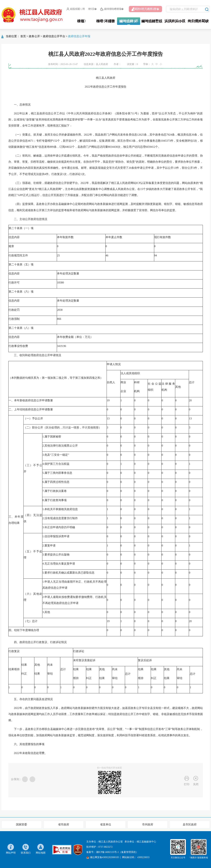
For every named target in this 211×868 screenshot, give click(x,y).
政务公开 (34, 36)
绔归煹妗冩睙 (198, 21)
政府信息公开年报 (79, 36)
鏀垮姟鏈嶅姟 (152, 21)
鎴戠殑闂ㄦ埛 (76, 9)
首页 (23, 36)
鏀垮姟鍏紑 (129, 21)
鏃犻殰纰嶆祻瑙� (112, 9)
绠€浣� (92, 9)
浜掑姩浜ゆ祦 (175, 21)
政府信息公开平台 (54, 36)
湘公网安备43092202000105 (103, 857)
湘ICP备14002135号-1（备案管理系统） (117, 852)
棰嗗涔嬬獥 (105, 21)
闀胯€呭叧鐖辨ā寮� (145, 9)
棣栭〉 (82, 21)
